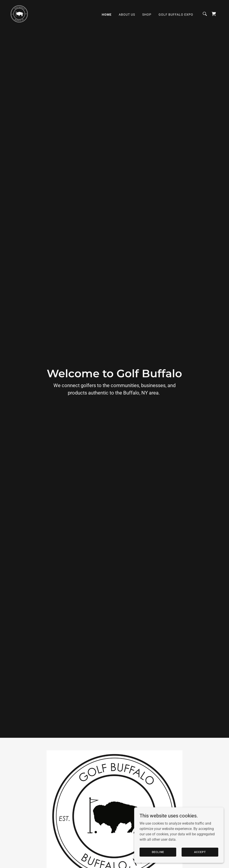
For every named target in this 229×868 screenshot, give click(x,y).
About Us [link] (127, 15)
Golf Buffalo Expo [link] (176, 15)
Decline (158, 852)
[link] (19, 14)
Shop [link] (147, 15)
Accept (200, 852)
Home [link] (107, 15)
